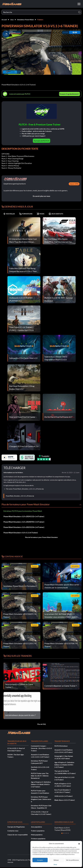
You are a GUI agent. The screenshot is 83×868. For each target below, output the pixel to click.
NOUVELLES (9, 214)
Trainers (40, 20)
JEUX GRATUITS (56, 214)
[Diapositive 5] (68, 833)
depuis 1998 (74, 184)
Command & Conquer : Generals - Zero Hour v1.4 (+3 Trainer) (41, 748)
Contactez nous (13, 831)
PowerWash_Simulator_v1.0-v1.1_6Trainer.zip (20, 496)
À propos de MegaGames (16, 827)
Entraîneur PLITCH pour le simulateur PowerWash (23, 511)
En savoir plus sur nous (41, 196)
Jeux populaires (36, 827)
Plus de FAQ (42, 724)
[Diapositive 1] (62, 833)
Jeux (12, 20)
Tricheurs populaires (38, 839)
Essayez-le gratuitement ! (69, 94)
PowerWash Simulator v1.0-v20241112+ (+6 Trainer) (24, 516)
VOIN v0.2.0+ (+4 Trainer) (63, 796)
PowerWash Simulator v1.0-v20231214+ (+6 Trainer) (24, 527)
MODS (41, 214)
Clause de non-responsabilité (18, 835)
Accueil (4, 20)
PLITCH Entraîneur (61, 746)
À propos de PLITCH (41, 141)
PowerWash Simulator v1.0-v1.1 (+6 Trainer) (21, 533)
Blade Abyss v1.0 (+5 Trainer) (65, 800)
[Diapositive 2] (63, 833)
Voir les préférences (72, 860)
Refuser (56, 860)
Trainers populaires (38, 831)
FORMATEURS (26, 214)
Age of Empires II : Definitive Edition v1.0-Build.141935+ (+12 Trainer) (64, 765)
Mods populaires (37, 835)
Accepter (40, 860)
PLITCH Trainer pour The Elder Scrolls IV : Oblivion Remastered (40, 776)
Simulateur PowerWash (25, 20)
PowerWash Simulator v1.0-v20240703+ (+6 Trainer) (24, 522)
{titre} (55, 865)
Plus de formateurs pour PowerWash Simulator (41, 537)
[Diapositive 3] (65, 833)
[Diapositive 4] (67, 833)
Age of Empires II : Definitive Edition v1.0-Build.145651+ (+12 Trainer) (41, 784)
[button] (79, 843)
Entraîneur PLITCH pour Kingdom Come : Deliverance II (41, 799)
